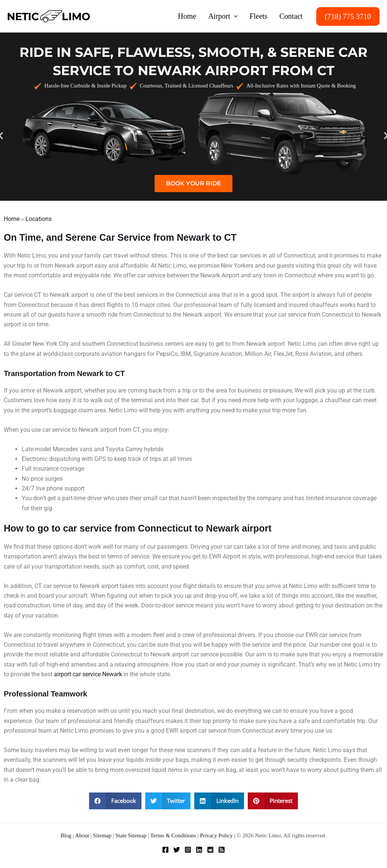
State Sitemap (131, 835)
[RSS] (222, 850)
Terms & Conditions (173, 835)
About (82, 835)
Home (12, 219)
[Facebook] (165, 850)
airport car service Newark (88, 674)
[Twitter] (177, 850)
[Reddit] (210, 850)
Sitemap (102, 835)
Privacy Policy (216, 835)
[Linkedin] (199, 850)
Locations (39, 219)
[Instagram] (188, 850)
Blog (66, 835)
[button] (234, 16)
